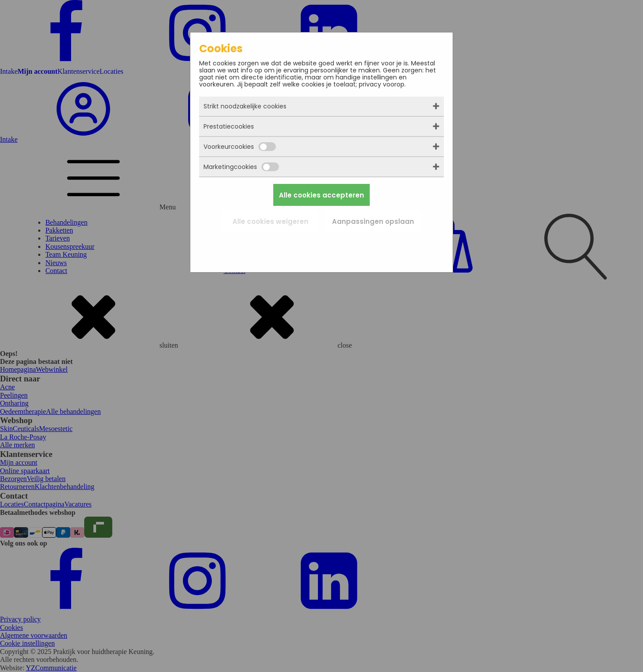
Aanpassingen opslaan (373, 221)
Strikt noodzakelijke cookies (245, 106)
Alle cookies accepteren (321, 195)
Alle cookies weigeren (270, 221)
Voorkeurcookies (240, 147)
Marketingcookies (241, 167)
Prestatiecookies (229, 126)
